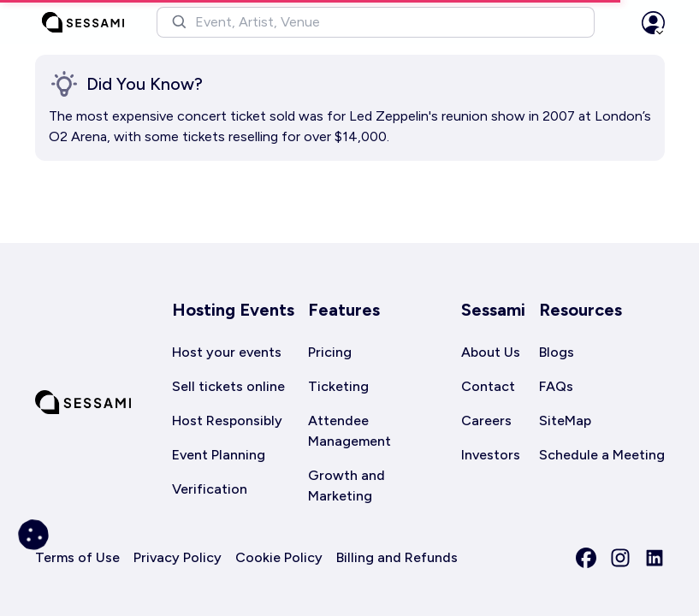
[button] (376, 22)
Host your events (227, 352)
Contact (488, 386)
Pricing (330, 352)
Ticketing (338, 386)
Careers (486, 421)
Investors (491, 455)
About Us (491, 352)
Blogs (557, 352)
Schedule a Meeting (602, 455)
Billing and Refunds (397, 557)
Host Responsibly (227, 421)
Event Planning (219, 455)
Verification (210, 489)
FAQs (556, 386)
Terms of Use (77, 557)
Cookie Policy (279, 557)
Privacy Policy (178, 557)
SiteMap (565, 421)
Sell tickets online (228, 386)
